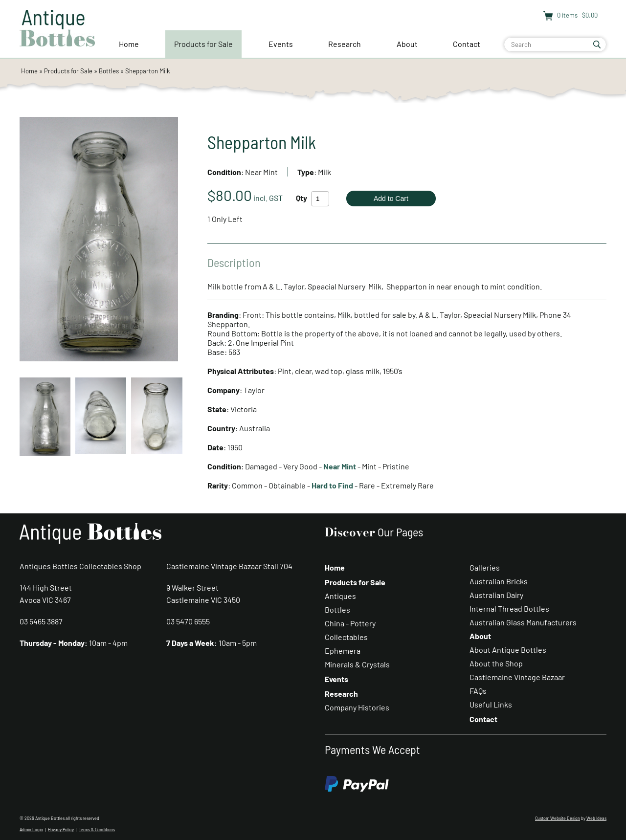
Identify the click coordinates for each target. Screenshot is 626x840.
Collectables (346, 637)
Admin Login (31, 829)
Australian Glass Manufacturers (523, 622)
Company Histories (357, 707)
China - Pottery (350, 623)
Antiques (340, 596)
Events (281, 44)
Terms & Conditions (97, 829)
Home (129, 44)
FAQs (478, 691)
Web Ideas (596, 818)
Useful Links (491, 704)
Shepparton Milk (148, 71)
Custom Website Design (558, 818)
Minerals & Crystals (357, 664)
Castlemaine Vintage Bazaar (517, 677)
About (407, 44)
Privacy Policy (61, 829)
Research (345, 44)
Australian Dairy (496, 595)
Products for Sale (203, 44)
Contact (467, 44)
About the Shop (496, 663)
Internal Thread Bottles (509, 608)
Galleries (485, 567)
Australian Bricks (499, 581)
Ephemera (343, 651)
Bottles (109, 71)
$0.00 (589, 15)
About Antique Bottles (508, 650)
